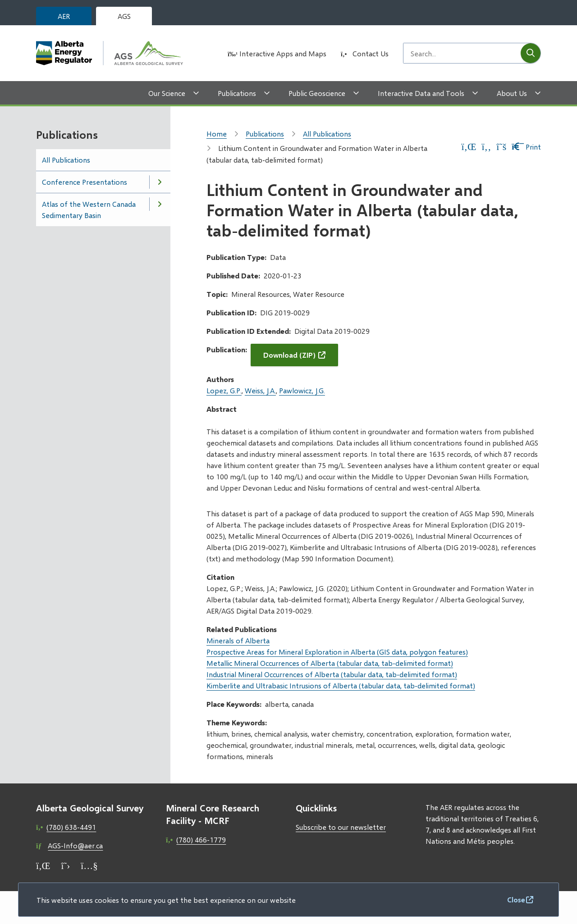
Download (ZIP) (289, 355)
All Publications (66, 160)
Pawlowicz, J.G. (302, 390)
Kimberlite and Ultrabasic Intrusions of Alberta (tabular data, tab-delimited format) (341, 685)
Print (526, 147)
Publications (237, 93)
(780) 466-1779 (201, 840)
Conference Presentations (85, 182)
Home (217, 134)
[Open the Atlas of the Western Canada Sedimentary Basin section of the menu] (160, 204)
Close (516, 899)
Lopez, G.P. (224, 390)
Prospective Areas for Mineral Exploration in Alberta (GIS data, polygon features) (337, 652)
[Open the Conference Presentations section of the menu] (160, 182)
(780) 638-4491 (71, 827)
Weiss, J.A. (260, 390)
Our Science (167, 93)
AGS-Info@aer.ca (75, 845)
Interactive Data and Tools (421, 93)
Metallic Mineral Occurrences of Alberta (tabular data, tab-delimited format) (330, 663)
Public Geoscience (317, 93)
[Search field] (462, 53)
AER (64, 16)
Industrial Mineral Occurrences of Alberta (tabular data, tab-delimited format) (332, 674)
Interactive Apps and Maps (283, 53)
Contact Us (371, 53)
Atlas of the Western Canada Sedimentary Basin (89, 209)
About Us (512, 93)
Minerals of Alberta (238, 640)
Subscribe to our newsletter (341, 827)
